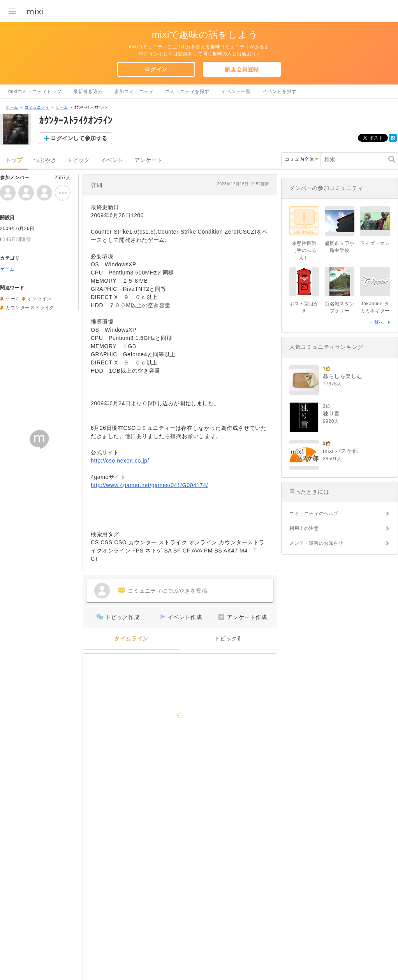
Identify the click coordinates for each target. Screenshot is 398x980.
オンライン (40, 299)
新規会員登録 (242, 69)
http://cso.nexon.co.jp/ (120, 461)
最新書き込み (88, 91)
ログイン (156, 69)
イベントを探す (280, 91)
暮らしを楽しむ (343, 376)
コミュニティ (37, 107)
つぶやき (45, 160)
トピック (78, 160)
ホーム (12, 107)
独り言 (331, 413)
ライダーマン (375, 243)
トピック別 (229, 639)
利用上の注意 (304, 528)
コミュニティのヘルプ (314, 514)
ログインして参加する (79, 138)
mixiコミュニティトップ (35, 91)
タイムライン (131, 639)
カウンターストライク (30, 308)
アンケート (149, 160)
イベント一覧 (236, 91)
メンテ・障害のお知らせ (316, 543)
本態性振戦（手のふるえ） (304, 250)
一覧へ (377, 322)
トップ (14, 160)
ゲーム (62, 107)
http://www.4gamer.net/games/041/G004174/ (149, 485)
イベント (112, 160)
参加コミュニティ (134, 91)
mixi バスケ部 (340, 451)
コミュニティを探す (188, 91)
